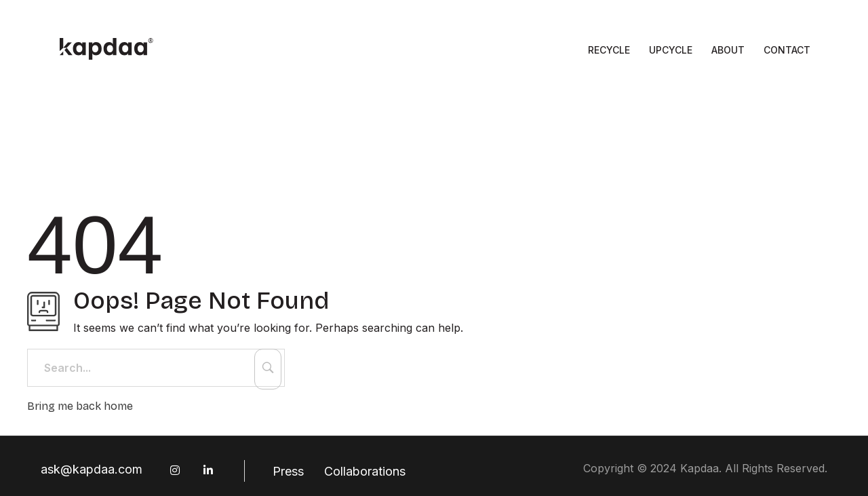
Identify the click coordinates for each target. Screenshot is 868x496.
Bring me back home (80, 406)
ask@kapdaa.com (92, 469)
